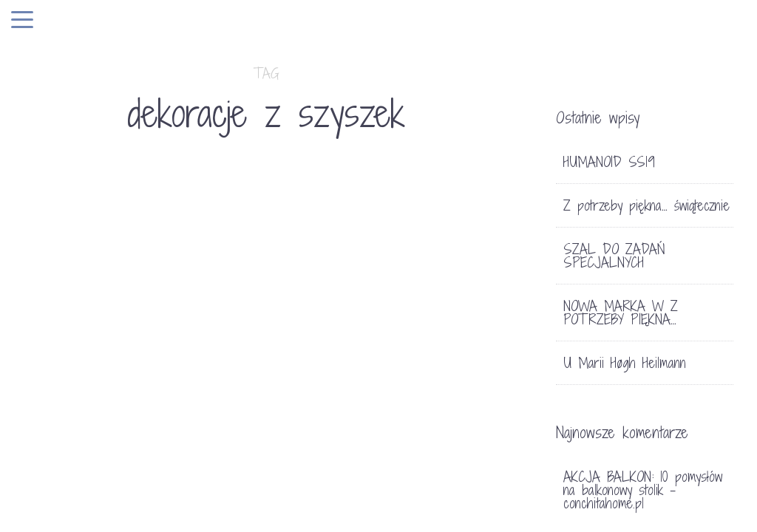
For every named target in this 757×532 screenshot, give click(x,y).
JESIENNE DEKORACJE (119, 508)
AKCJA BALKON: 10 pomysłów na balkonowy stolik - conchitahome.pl (643, 490)
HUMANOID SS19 (609, 162)
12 (491, 453)
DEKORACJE (69, 481)
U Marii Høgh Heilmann (625, 363)
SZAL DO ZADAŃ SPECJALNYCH (614, 256)
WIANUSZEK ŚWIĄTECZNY (438, 493)
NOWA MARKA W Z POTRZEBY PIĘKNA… (621, 313)
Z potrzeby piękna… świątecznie (646, 205)
